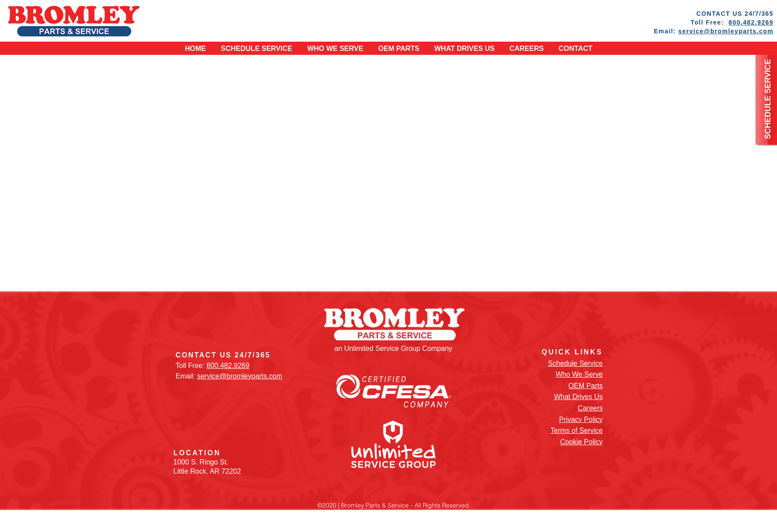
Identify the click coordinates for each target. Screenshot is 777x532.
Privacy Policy (581, 420)
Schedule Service (575, 363)
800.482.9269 (751, 22)
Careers (590, 408)
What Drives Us (578, 397)
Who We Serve (579, 374)
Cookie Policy (581, 442)
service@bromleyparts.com (726, 31)
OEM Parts (586, 386)
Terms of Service (577, 430)
